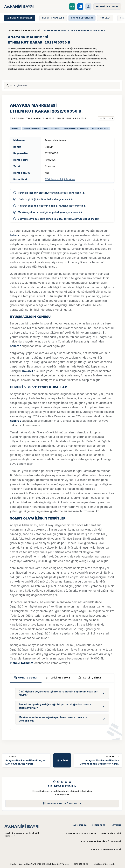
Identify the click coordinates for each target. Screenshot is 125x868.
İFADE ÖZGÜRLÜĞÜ (52, 129)
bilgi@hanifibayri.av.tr (104, 864)
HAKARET (16, 129)
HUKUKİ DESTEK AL (20, 18)
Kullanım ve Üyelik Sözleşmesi (101, 841)
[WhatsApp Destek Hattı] (72, 6)
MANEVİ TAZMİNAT (32, 129)
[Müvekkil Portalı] (88, 6)
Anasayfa (14, 30)
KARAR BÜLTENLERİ (82, 18)
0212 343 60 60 (81, 864)
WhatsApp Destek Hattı (81, 833)
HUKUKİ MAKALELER (53, 18)
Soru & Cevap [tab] (26, 678)
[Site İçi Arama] (64, 85)
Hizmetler (99, 825)
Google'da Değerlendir (62, 803)
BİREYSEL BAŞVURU (100, 129)
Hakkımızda (79, 825)
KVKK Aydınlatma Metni (106, 849)
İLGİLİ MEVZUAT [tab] (58, 678)
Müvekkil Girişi (111, 833)
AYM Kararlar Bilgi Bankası (60, 179)
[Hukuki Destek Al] (107, 6)
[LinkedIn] (80, 6)
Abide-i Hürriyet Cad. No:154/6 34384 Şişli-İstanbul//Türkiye (39, 864)
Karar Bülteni (32, 30)
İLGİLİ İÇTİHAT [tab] (90, 678)
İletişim (116, 825)
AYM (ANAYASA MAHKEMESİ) (76, 129)
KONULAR (105, 18)
